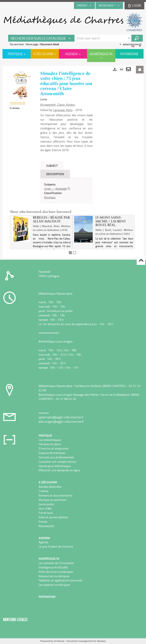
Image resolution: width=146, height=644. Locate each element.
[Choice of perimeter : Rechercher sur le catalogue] (41, 38)
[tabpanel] (66, 191)
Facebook (44, 272)
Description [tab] (55, 174)
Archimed (59, 641)
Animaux (50, 197)
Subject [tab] (52, 166)
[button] (21, 85)
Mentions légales (15, 619)
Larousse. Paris (63, 110)
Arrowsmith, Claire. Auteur (58, 105)
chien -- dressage (55, 189)
